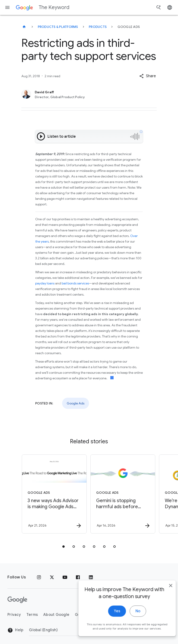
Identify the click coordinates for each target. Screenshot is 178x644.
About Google (56, 615)
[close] (164, 591)
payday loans (45, 283)
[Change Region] (67, 630)
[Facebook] (78, 577)
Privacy (14, 615)
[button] (148, 76)
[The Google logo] (17, 600)
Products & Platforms (58, 27)
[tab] (64, 547)
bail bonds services (75, 283)
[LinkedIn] (91, 577)
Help (15, 630)
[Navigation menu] (7, 7)
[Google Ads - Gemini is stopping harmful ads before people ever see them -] (123, 494)
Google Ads (76, 403)
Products (98, 27)
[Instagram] (39, 577)
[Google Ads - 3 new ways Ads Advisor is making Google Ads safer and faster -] (54, 494)
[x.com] (52, 577)
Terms (32, 615)
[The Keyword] (24, 27)
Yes (110, 616)
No (131, 616)
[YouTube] (65, 577)
